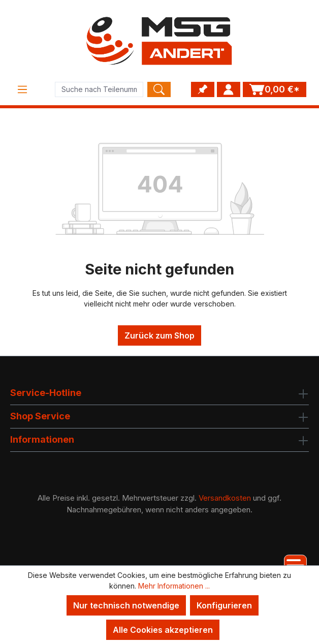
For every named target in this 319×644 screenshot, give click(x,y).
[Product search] (99, 89)
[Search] (159, 89)
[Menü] (22, 89)
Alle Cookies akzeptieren (163, 630)
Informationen (42, 439)
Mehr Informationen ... (174, 586)
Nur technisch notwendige (126, 605)
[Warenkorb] (275, 89)
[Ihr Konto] (229, 89)
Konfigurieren (224, 605)
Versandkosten (225, 498)
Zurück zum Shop (160, 335)
